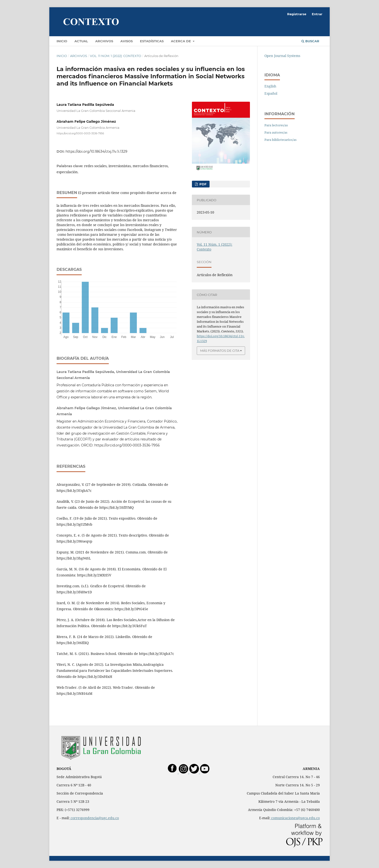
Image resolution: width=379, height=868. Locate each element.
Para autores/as (276, 132)
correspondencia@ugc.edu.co (94, 818)
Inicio (62, 41)
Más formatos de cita (220, 351)
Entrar (317, 14)
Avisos (127, 41)
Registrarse (297, 14)
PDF (202, 184)
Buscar (310, 41)
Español (271, 93)
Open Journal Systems (282, 56)
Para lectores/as (276, 125)
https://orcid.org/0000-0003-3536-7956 (80, 133)
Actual (81, 41)
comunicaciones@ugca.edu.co (295, 818)
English (270, 86)
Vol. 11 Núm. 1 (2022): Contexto (116, 56)
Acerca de (181, 41)
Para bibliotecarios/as (281, 140)
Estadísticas (152, 41)
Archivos (104, 41)
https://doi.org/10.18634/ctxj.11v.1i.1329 (96, 151)
